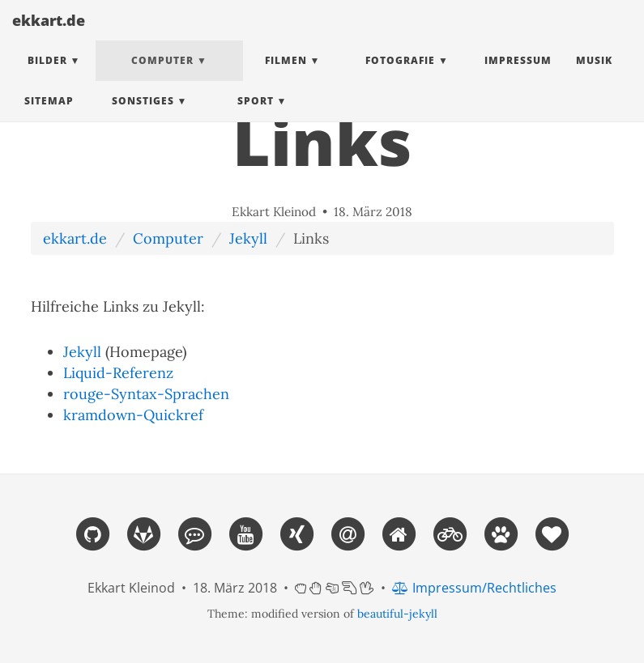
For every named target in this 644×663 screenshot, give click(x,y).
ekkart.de (49, 36)
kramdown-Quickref (133, 415)
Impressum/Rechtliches (474, 588)
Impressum (518, 76)
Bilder (47, 76)
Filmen (286, 76)
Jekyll (248, 238)
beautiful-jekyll (397, 614)
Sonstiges (143, 117)
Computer (162, 76)
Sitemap (49, 117)
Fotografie (400, 76)
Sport (256, 117)
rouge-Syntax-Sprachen (146, 394)
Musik (594, 76)
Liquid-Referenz (118, 373)
